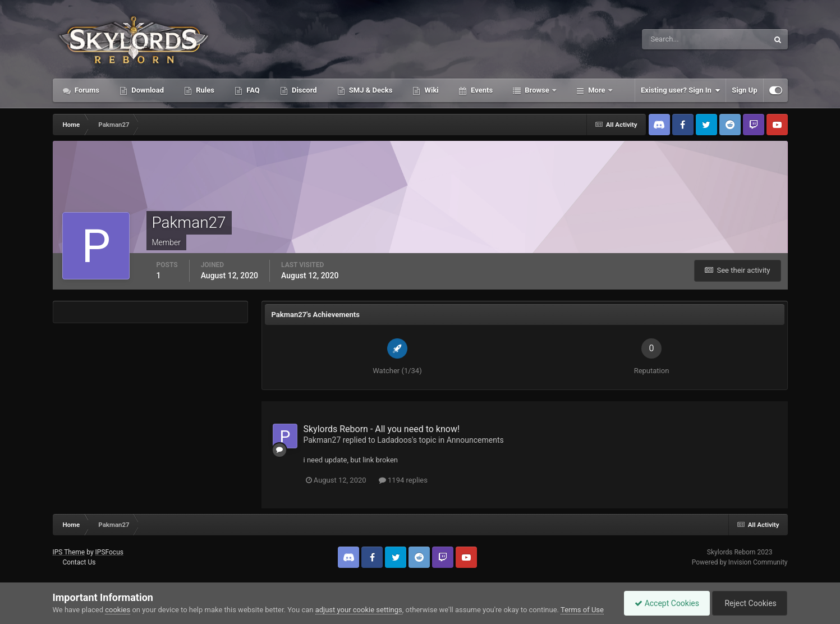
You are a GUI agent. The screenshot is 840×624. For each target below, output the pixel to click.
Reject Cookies (749, 603)
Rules (204, 90)
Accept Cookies (664, 603)
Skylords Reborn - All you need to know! (382, 429)
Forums (86, 90)
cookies (118, 610)
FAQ (252, 90)
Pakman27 (322, 440)
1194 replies (403, 480)
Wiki (430, 90)
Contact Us (79, 562)
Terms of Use (582, 610)
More (597, 90)
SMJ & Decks (370, 90)
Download (147, 90)
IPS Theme (69, 552)
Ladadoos (394, 440)
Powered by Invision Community (740, 562)
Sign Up (744, 90)
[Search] (671, 39)
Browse (537, 90)
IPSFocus (109, 552)
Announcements (475, 440)
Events (481, 90)
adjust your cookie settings (359, 610)
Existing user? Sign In (680, 90)
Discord (304, 90)
